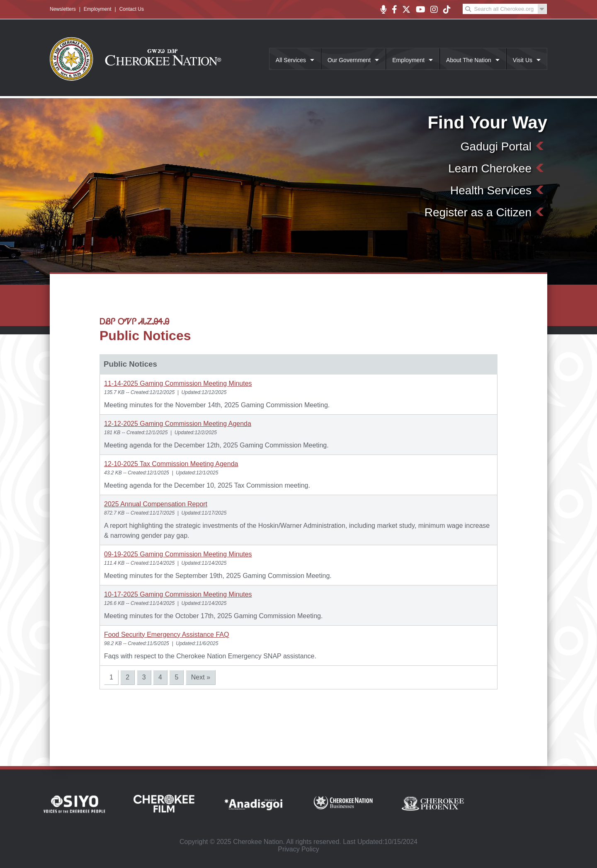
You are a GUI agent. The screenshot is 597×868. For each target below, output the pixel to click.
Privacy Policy (298, 849)
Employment (98, 9)
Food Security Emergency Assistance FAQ (166, 635)
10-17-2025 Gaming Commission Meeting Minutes (178, 594)
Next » (201, 677)
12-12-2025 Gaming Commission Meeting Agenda (178, 424)
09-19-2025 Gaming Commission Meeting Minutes (178, 554)
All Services (291, 60)
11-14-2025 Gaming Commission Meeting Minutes (178, 383)
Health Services (491, 190)
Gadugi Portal (496, 146)
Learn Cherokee (490, 168)
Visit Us (523, 60)
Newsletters (63, 9)
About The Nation (469, 60)
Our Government (349, 60)
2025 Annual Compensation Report (156, 504)
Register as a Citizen (478, 212)
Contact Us (132, 9)
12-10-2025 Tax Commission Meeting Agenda (171, 464)
